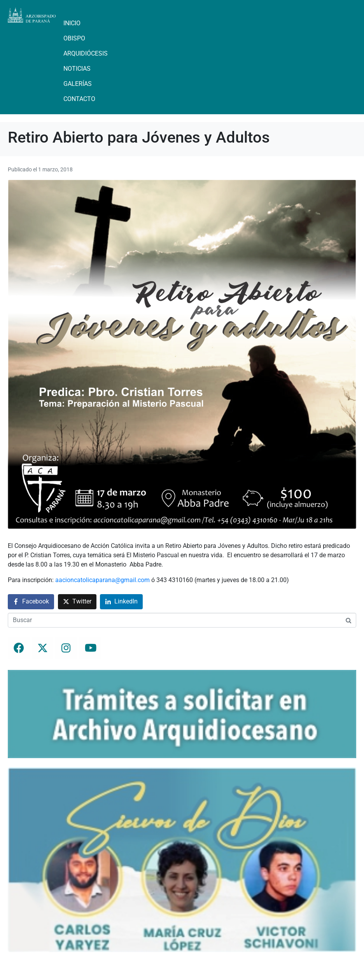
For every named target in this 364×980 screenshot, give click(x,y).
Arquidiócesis (86, 53)
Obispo (74, 38)
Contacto (79, 99)
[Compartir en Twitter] (77, 602)
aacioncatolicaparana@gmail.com (102, 580)
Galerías (78, 84)
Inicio (72, 23)
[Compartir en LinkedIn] (121, 602)
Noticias (77, 69)
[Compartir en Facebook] (31, 602)
